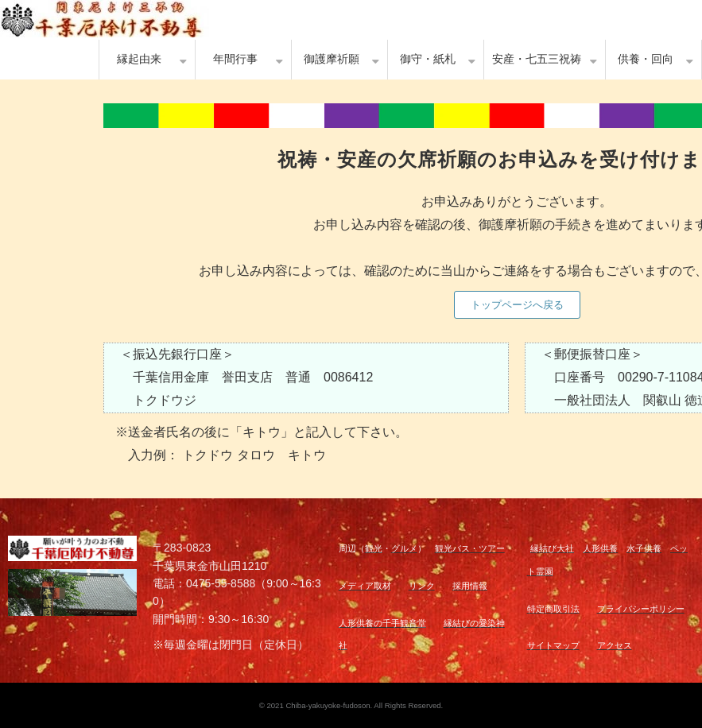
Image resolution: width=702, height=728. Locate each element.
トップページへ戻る (517, 305)
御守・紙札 (428, 59)
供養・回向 (646, 59)
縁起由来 (139, 59)
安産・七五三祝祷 (537, 59)
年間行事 (235, 59)
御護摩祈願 (332, 59)
